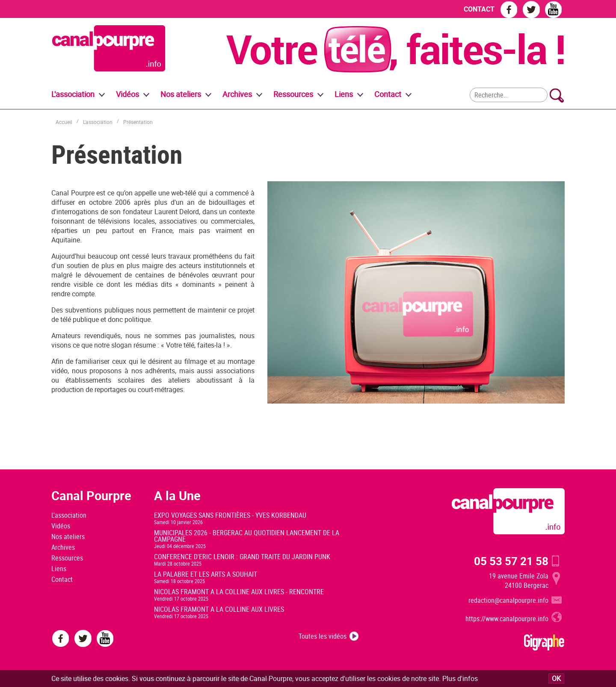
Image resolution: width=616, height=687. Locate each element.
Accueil (64, 122)
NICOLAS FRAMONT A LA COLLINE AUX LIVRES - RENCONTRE (239, 592)
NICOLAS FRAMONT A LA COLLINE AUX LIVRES (219, 609)
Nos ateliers (68, 537)
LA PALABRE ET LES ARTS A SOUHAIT (206, 574)
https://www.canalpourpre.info (507, 619)
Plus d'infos (460, 678)
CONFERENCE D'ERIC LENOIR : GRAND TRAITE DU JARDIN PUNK (242, 557)
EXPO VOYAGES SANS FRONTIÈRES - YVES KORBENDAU (230, 515)
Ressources (67, 558)
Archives (237, 94)
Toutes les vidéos (323, 636)
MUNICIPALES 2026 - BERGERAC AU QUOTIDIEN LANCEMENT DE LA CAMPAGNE (247, 536)
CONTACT (479, 9)
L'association (98, 122)
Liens (344, 94)
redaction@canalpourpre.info (508, 600)
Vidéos (61, 526)
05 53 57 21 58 (511, 561)
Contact (62, 579)
